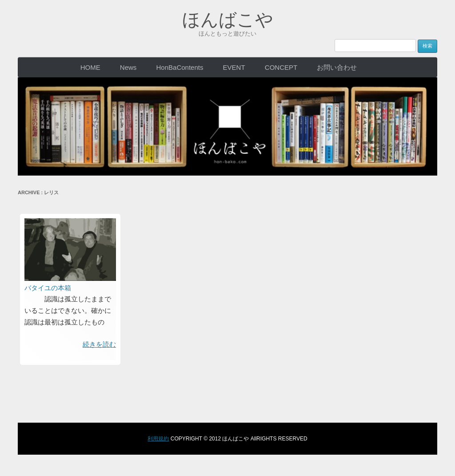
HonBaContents (180, 67)
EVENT (234, 67)
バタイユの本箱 (48, 288)
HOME (90, 67)
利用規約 (158, 439)
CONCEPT (281, 67)
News (128, 67)
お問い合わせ (337, 67)
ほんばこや (228, 20)
